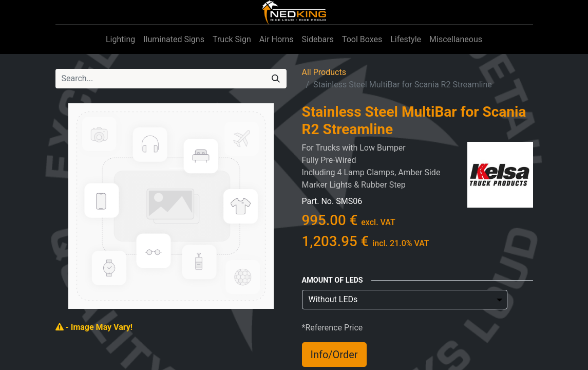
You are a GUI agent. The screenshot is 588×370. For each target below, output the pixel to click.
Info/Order (334, 355)
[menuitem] (120, 40)
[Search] (276, 79)
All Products (324, 72)
